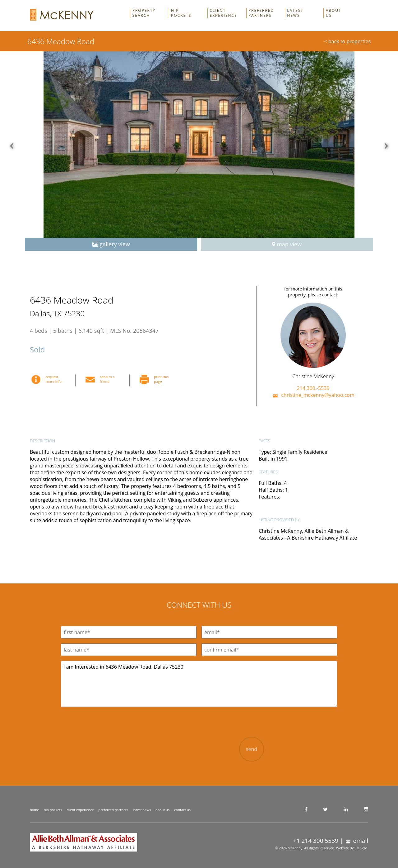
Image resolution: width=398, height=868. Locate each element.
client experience (80, 810)
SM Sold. (361, 848)
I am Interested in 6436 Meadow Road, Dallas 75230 (199, 684)
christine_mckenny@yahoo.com (313, 395)
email (356, 841)
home (35, 810)
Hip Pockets (181, 13)
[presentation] (181, 749)
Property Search (144, 13)
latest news (142, 810)
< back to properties (347, 41)
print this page (156, 379)
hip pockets (53, 810)
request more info (48, 379)
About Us (334, 13)
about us (162, 810)
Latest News (295, 13)
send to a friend (102, 379)
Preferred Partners (261, 13)
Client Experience (224, 13)
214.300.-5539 (313, 388)
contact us (182, 810)
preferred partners (113, 810)
